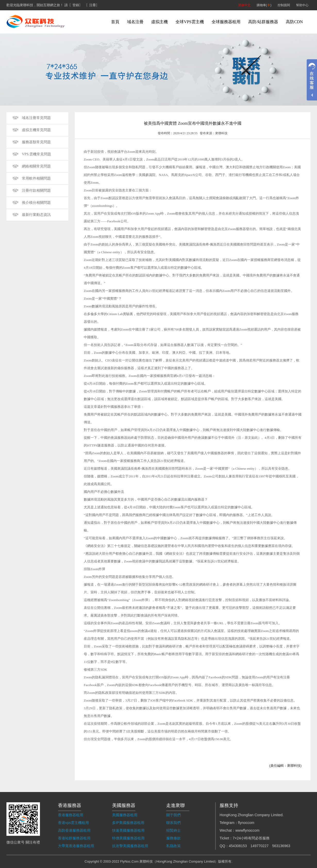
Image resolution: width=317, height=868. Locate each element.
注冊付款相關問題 (36, 191)
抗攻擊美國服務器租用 (130, 846)
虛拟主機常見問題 (36, 130)
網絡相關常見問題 (36, 166)
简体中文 (244, 5)
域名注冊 (135, 22)
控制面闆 (284, 5)
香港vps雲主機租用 (73, 823)
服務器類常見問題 (36, 142)
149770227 (260, 846)
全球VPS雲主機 (190, 22)
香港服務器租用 (71, 815)
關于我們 (173, 815)
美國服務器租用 (125, 815)
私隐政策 (173, 846)
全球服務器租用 (226, 22)
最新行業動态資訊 (36, 215)
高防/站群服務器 (263, 22)
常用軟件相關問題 (36, 178)
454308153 (238, 846)
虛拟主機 (160, 22)
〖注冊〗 (93, 5)
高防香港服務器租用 (74, 830)
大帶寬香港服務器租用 (76, 846)
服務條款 (173, 838)
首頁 (115, 22)
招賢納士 (173, 830)
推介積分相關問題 (36, 203)
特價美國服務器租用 (128, 838)
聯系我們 (173, 823)
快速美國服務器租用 (128, 830)
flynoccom (246, 823)
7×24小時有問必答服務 (251, 838)
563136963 (281, 846)
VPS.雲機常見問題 (36, 154)
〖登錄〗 (76, 5)
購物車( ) (264, 5)
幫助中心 (302, 5)
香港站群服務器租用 (74, 838)
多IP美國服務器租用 (128, 823)
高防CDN (294, 22)
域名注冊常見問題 (36, 118)
